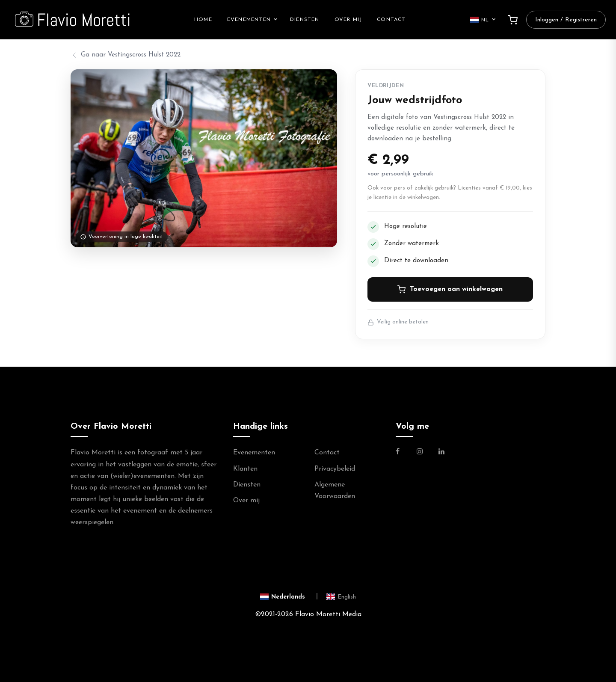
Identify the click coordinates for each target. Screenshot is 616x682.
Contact (391, 20)
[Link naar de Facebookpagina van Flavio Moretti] (403, 453)
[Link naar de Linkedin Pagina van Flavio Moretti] (441, 453)
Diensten (305, 20)
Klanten (245, 469)
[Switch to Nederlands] (289, 597)
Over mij (348, 20)
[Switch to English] (341, 597)
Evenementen (249, 20)
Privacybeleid (335, 469)
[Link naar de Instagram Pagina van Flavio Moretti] (420, 453)
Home (203, 20)
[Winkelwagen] (513, 20)
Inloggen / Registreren (566, 20)
